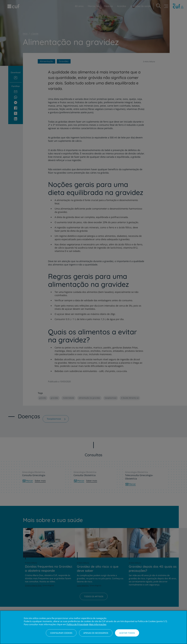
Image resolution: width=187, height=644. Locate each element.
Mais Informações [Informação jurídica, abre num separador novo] (98, 624)
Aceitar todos (127, 633)
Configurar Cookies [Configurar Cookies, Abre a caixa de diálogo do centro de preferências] (61, 633)
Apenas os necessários (96, 633)
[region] (93, 627)
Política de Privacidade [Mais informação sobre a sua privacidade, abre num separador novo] (78, 624)
